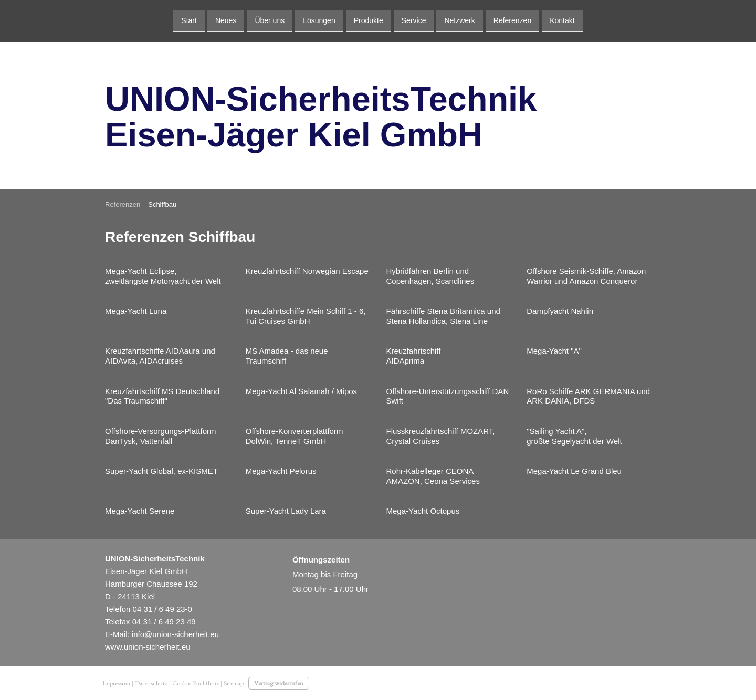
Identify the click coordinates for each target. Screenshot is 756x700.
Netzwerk (459, 20)
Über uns (270, 20)
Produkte (369, 20)
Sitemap (234, 683)
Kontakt (562, 20)
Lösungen (319, 20)
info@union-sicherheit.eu (175, 634)
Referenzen (512, 20)
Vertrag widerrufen (279, 683)
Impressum (116, 683)
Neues (226, 20)
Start (189, 20)
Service (414, 20)
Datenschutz (151, 683)
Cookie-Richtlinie (196, 683)
